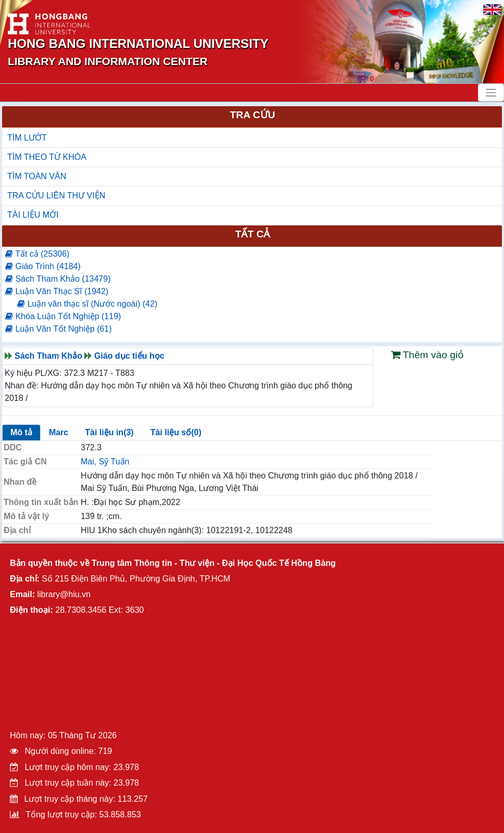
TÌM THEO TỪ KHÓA (47, 157)
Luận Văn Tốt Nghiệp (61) (59, 329)
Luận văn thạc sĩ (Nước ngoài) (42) (87, 304)
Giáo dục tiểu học (129, 356)
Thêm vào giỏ (428, 355)
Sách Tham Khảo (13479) (58, 279)
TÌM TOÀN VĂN (37, 176)
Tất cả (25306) (37, 254)
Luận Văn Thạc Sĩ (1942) (57, 291)
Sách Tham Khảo (48, 356)
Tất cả (253, 234)
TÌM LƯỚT (27, 138)
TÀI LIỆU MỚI (33, 215)
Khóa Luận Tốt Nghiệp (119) (63, 316)
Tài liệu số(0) (176, 432)
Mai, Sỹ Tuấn (105, 462)
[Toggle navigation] (491, 93)
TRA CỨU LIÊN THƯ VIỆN (56, 195)
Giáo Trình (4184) (43, 266)
